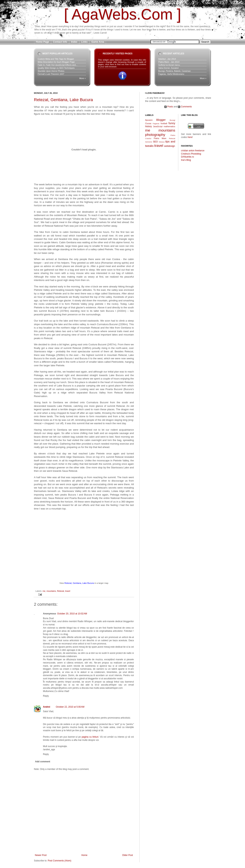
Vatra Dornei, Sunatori (168, 68)
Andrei (47, 707)
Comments (186, 107)
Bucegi (172, 120)
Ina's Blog (186, 160)
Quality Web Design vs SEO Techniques (56, 68)
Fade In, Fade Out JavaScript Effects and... (58, 65)
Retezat (61, 591)
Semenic (149, 142)
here (190, 137)
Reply (46, 696)
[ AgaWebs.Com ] (122, 14)
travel (68, 591)
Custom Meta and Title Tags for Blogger (56, 59)
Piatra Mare (160, 138)
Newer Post (41, 855)
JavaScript (158, 126)
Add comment (43, 762)
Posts (170, 107)
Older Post (127, 855)
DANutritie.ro (188, 157)
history (148, 126)
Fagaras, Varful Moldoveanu (171, 74)
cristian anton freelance (193, 151)
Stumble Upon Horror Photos (51, 71)
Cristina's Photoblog (191, 154)
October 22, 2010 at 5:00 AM (70, 707)
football (164, 123)
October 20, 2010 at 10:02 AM (72, 614)
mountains (51, 591)
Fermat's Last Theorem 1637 (51, 74)
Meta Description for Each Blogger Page (56, 62)
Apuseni (149, 120)
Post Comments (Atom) (59, 861)
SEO (155, 142)
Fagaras (156, 124)
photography (155, 135)
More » (83, 78)
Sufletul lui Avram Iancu (169, 65)
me (44, 591)
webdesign (170, 146)
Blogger (161, 120)
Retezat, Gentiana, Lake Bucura (63, 100)
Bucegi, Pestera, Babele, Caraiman (175, 71)
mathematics (169, 126)
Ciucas (148, 123)
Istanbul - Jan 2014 (167, 59)
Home (84, 855)
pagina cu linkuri (90, 737)
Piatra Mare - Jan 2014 (169, 62)
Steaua (162, 142)
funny (172, 123)
